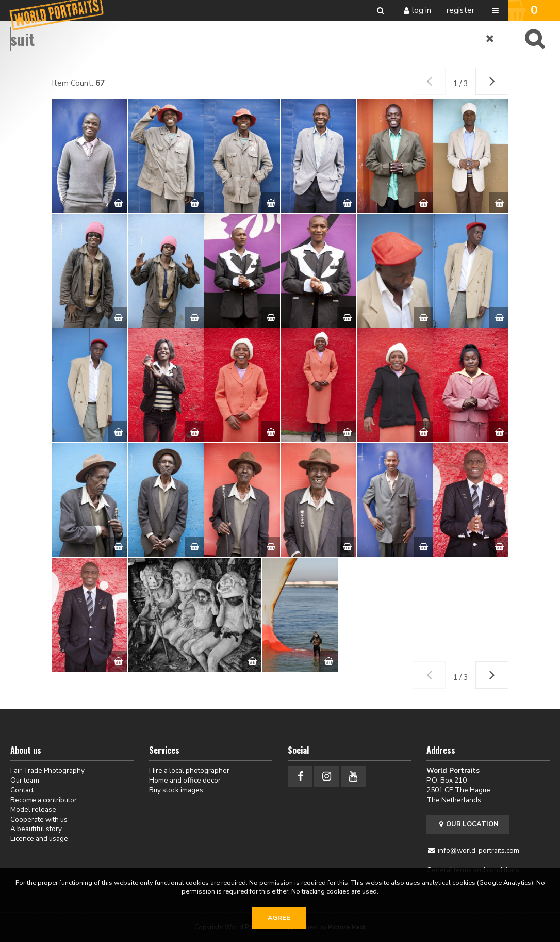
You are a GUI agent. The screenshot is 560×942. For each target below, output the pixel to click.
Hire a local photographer (189, 770)
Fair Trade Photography (47, 770)
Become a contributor (44, 800)
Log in (422, 10)
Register (460, 10)
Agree (279, 918)
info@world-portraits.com (479, 850)
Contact (22, 790)
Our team (25, 780)
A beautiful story (36, 829)
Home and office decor (185, 780)
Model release (33, 810)
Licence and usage (39, 839)
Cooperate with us (39, 819)
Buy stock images (176, 790)
